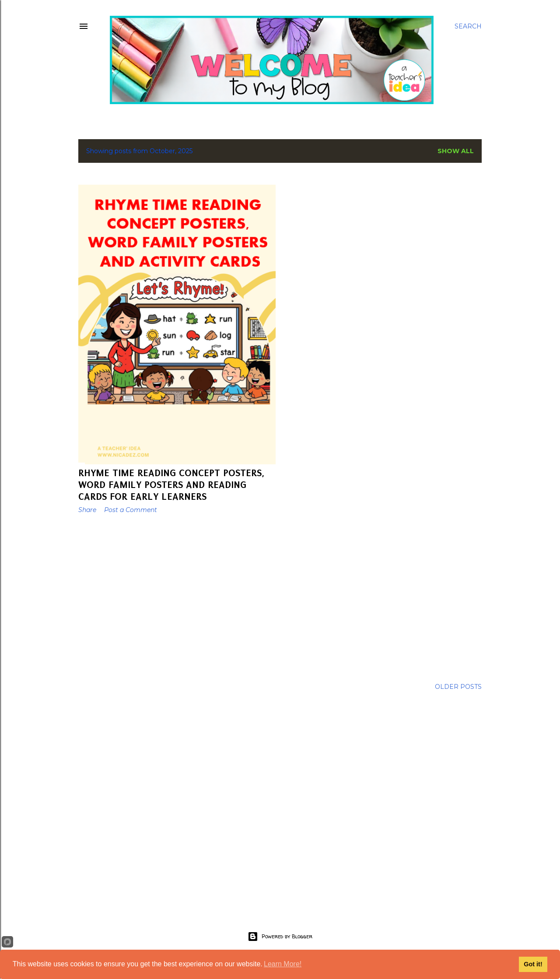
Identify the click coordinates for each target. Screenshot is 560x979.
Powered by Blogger (280, 937)
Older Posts (458, 687)
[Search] (468, 26)
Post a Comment (131, 510)
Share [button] (87, 510)
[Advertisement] (177, 597)
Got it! (533, 964)
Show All (456, 151)
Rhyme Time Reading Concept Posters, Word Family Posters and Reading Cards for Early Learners (171, 485)
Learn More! (283, 964)
